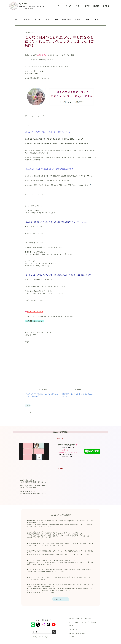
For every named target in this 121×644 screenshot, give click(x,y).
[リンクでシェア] (31, 412)
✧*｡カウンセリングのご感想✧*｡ (60, 515)
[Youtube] (54, 625)
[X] (38, 625)
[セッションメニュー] (61, 599)
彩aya (23, 3)
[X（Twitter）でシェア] (26, 412)
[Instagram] (43, 625)
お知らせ (26, 20)
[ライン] (33, 625)
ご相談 (56, 20)
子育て (97, 20)
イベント (37, 20)
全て (17, 20)
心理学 (77, 20)
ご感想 (47, 20)
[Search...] (40, 632)
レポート (87, 20)
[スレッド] (48, 625)
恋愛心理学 (67, 20)
